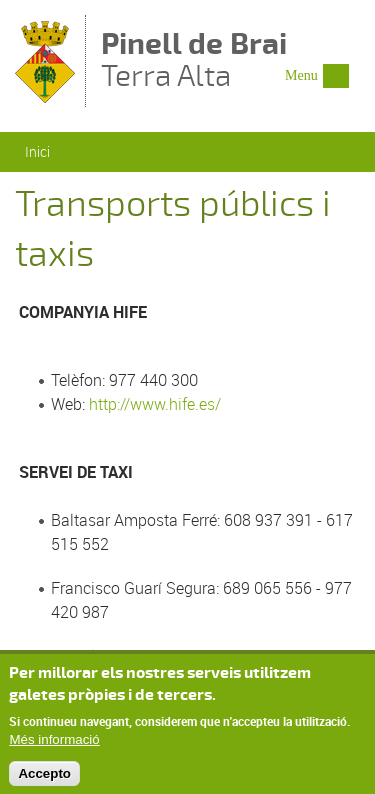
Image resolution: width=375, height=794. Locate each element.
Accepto (44, 779)
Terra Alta (194, 62)
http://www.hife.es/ (155, 404)
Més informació (54, 744)
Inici (37, 151)
